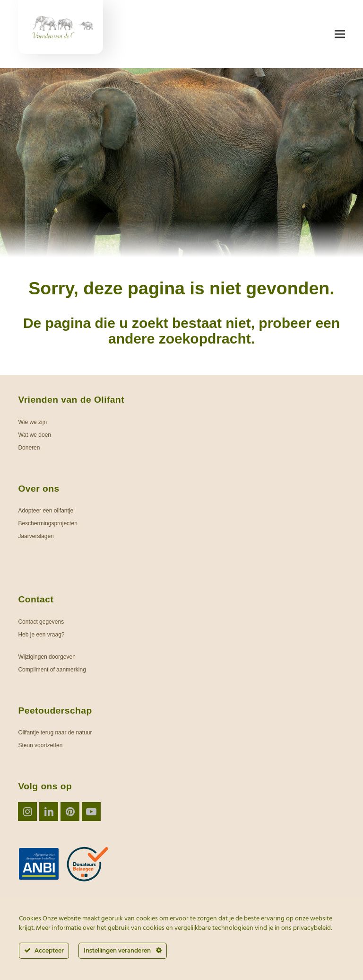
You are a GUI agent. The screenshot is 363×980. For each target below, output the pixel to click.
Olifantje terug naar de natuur (55, 733)
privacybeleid (312, 928)
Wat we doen (35, 435)
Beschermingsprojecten (48, 523)
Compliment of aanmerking (52, 670)
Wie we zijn (32, 422)
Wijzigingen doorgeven (47, 657)
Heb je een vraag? (41, 635)
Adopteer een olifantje (46, 511)
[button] (340, 34)
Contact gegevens (41, 622)
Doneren (29, 448)
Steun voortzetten (40, 745)
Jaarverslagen (36, 536)
